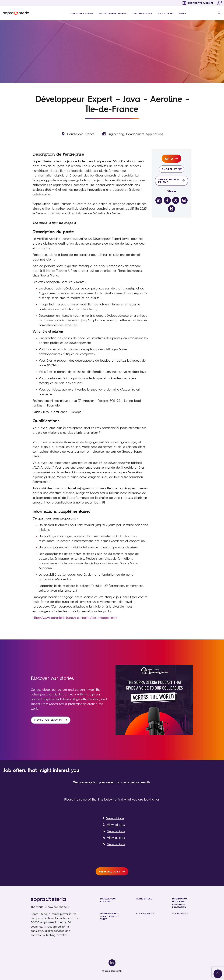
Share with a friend (169, 181)
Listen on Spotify (48, 720)
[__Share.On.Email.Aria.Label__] (184, 200)
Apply (169, 159)
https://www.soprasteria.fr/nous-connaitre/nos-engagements (75, 618)
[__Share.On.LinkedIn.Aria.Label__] (159, 200)
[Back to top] (218, 974)
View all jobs (115, 818)
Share (172, 191)
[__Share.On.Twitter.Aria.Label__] (176, 200)
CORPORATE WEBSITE (200, 3)
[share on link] (171, 209)
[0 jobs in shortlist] (219, 3)
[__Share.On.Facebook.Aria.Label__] (167, 200)
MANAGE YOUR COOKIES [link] (108, 900)
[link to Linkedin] (112, 963)
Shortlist (169, 169)
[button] (219, 13)
